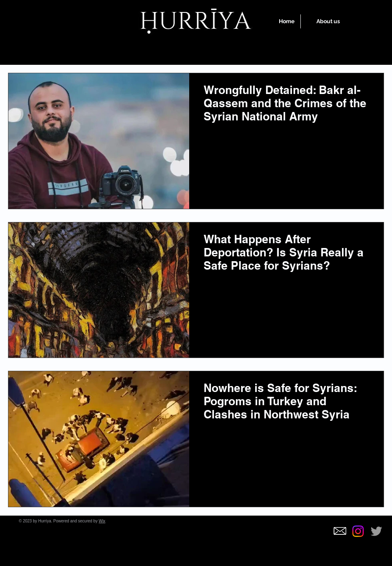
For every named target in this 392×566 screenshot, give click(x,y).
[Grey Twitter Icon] (376, 531)
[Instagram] (358, 531)
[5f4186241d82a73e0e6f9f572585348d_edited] (340, 531)
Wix (102, 521)
